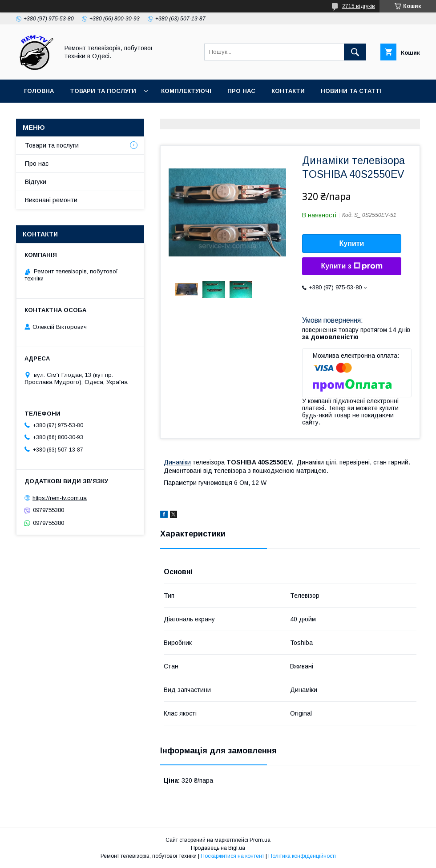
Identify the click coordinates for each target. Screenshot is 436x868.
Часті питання (50, 114)
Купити (352, 243)
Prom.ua (260, 840)
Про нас (241, 91)
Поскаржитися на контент (232, 856)
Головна (39, 91)
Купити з (351, 266)
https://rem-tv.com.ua (60, 498)
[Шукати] (355, 52)
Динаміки (177, 462)
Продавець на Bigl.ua (218, 848)
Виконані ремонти (51, 200)
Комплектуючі (186, 91)
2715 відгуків (359, 6)
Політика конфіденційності (302, 856)
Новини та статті (351, 91)
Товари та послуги (103, 91)
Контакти (288, 91)
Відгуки (36, 182)
